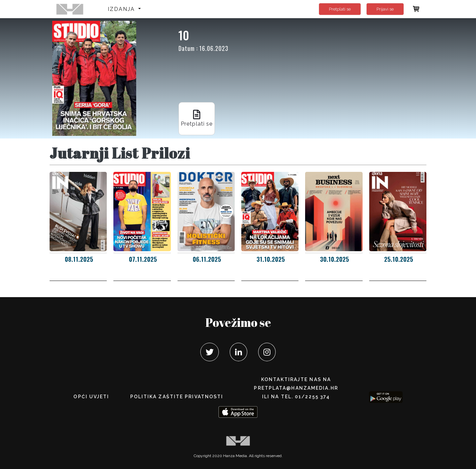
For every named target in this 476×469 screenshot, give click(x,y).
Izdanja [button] (122, 9)
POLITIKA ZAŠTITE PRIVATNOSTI (177, 397)
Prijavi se (385, 9)
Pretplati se (340, 9)
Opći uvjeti (91, 397)
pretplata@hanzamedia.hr (296, 388)
